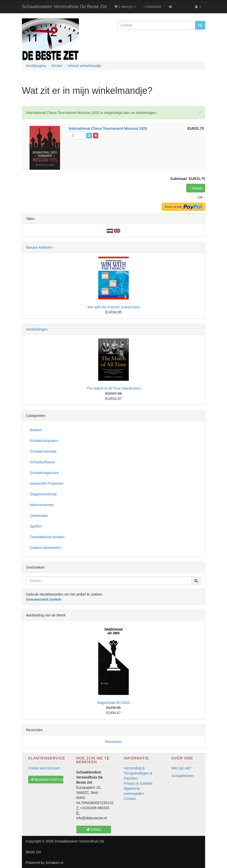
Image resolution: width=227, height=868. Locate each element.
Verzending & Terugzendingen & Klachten (138, 773)
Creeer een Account (44, 768)
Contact (130, 799)
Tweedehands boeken (47, 537)
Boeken (36, 430)
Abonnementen (42, 505)
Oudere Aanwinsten (45, 548)
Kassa (196, 188)
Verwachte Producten (47, 483)
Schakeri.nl (54, 863)
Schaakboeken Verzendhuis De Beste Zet (64, 7)
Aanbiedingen (37, 329)
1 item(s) (125, 7)
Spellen (36, 526)
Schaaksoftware (42, 462)
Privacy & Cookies (138, 783)
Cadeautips (39, 516)
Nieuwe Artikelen (39, 247)
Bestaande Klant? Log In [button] (47, 780)
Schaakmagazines (44, 473)
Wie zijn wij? (181, 768)
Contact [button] (94, 830)
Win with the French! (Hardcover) (113, 307)
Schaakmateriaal (43, 451)
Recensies (113, 742)
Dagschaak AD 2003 (113, 703)
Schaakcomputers (44, 441)
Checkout (152, 7)
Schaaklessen (183, 776)
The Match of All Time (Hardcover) (113, 388)
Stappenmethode (43, 494)
